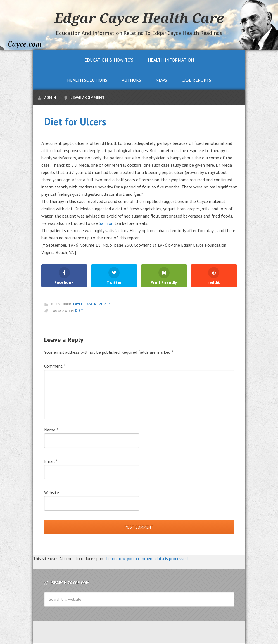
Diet (79, 310)
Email (51, 461)
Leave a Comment (88, 98)
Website (52, 492)
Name (51, 430)
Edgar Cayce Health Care (139, 18)
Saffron (106, 223)
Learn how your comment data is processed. (147, 558)
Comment (55, 366)
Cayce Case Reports (92, 304)
